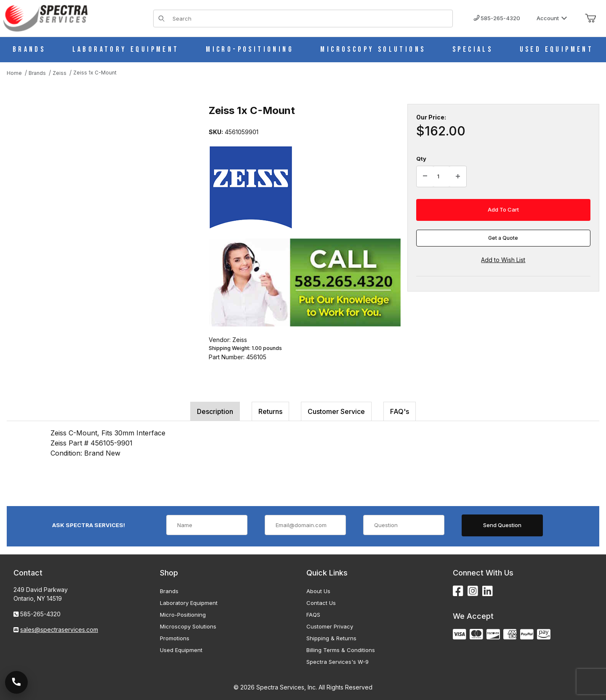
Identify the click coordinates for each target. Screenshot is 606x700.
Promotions (175, 638)
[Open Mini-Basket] (590, 19)
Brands (169, 591)
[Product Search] (310, 19)
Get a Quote (503, 238)
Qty (421, 159)
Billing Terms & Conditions (341, 650)
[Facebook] (458, 591)
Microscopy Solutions (188, 626)
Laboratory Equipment (189, 603)
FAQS (313, 615)
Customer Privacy (330, 626)
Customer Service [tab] (336, 411)
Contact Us (321, 603)
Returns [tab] (270, 411)
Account (552, 18)
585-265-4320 (497, 18)
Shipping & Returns (331, 638)
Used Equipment (181, 650)
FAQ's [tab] (400, 411)
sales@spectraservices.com (59, 630)
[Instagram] (473, 591)
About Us (318, 591)
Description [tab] (215, 411)
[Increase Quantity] (458, 177)
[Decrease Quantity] (425, 177)
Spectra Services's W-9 (338, 662)
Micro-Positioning (183, 615)
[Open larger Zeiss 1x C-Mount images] (99, 188)
